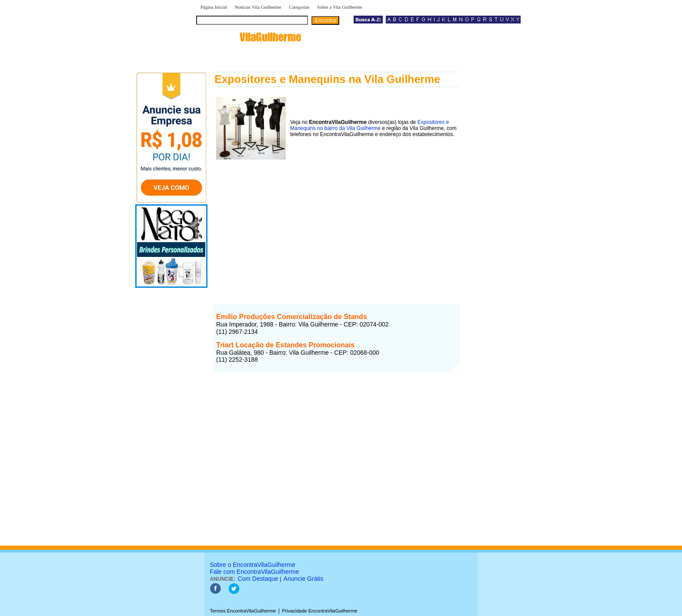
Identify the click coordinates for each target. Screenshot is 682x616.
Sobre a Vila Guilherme (340, 7)
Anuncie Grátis (304, 579)
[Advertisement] (336, 223)
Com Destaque (258, 579)
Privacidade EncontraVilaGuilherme (319, 611)
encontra (250, 37)
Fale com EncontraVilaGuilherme (254, 572)
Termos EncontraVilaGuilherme (243, 611)
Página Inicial (214, 7)
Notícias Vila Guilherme (258, 7)
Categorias (299, 7)
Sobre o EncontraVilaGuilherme (252, 565)
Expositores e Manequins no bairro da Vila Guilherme (369, 125)
